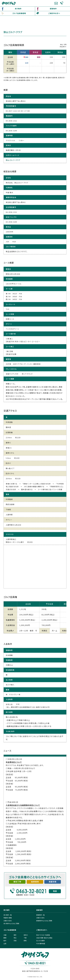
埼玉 (15, 938)
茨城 (15, 941)
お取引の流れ (8, 921)
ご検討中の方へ (54, 13)
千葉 (25, 938)
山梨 (5, 944)
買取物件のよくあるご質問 (44, 921)
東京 (15, 935)
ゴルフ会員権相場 (19, 13)
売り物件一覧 (8, 915)
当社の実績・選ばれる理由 (44, 938)
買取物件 (53, 9)
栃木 (5, 941)
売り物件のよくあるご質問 (11, 923)
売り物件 (18, 9)
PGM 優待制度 (41, 944)
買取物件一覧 (40, 915)
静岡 (5, 938)
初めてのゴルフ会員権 (43, 935)
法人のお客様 (40, 941)
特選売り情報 (8, 918)
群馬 (25, 941)
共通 (5, 935)
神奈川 (26, 935)
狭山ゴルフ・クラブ (13, 160)
